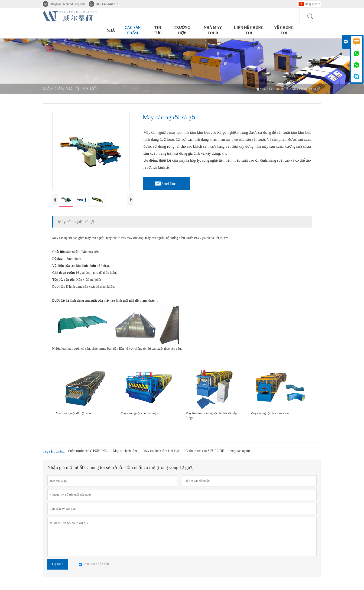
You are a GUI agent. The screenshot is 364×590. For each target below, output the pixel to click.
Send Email (166, 183)
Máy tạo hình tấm (125, 455)
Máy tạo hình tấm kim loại (161, 455)
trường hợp (182, 30)
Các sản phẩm (133, 30)
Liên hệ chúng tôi (249, 30)
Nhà (111, 30)
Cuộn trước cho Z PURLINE (205, 455)
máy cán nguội (240, 455)
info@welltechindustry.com (67, 4)
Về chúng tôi (284, 30)
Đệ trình (58, 568)
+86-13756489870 (107, 4)
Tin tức (158, 30)
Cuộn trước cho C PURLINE (87, 455)
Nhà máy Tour (213, 30)
